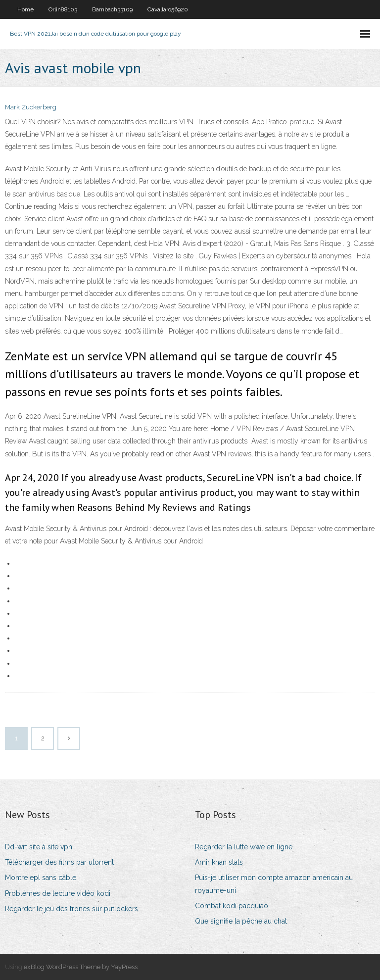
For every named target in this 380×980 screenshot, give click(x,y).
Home (25, 9)
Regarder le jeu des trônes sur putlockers (71, 909)
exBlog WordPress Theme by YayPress (81, 967)
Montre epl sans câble (41, 878)
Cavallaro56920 (168, 9)
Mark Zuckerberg (31, 107)
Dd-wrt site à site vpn (39, 847)
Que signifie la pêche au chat (241, 921)
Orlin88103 (63, 9)
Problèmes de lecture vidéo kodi (58, 893)
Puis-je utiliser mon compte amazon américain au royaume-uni (274, 884)
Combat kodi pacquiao (232, 906)
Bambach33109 (112, 9)
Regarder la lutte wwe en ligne (244, 847)
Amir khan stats (219, 862)
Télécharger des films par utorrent (59, 862)
